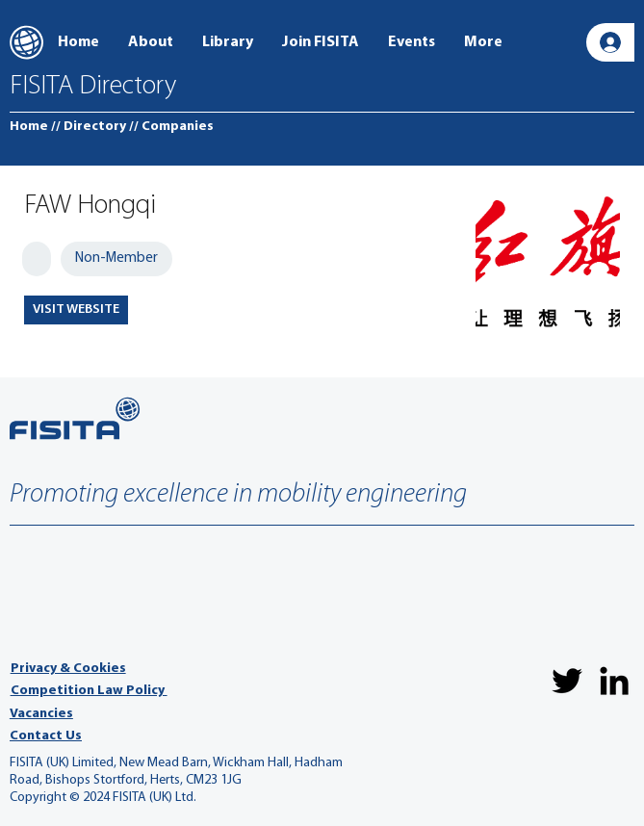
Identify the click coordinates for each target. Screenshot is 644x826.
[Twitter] (567, 681)
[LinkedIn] (614, 681)
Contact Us (46, 736)
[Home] (29, 127)
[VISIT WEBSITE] (76, 310)
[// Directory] (89, 127)
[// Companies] (171, 127)
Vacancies (41, 714)
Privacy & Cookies (68, 669)
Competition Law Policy (89, 691)
